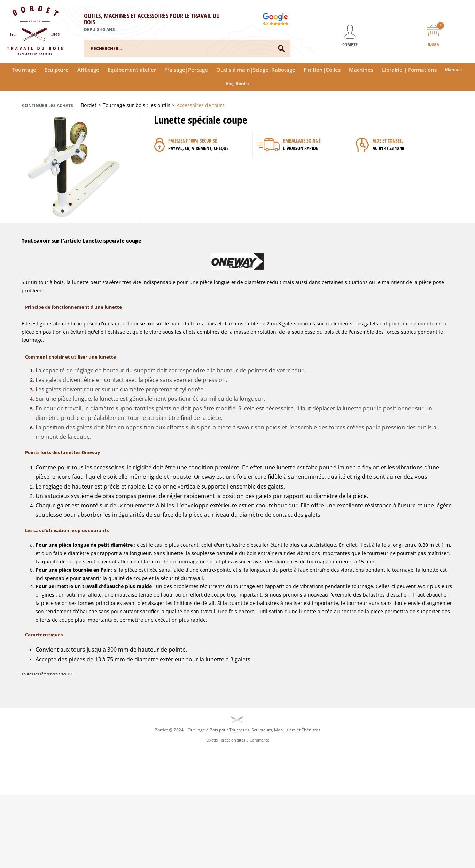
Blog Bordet (238, 83)
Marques (454, 70)
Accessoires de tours (201, 105)
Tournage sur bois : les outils (137, 105)
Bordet (89, 105)
